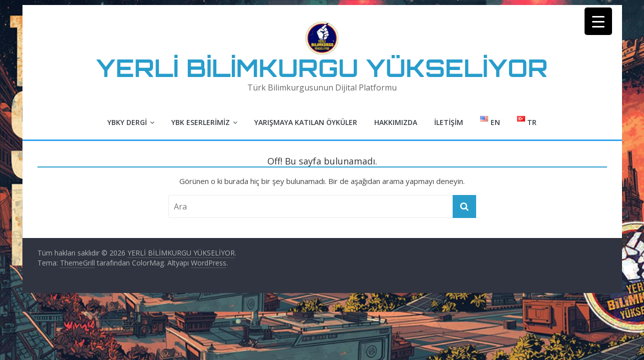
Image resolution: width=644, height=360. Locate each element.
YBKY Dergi (127, 122)
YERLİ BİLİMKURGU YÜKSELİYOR (322, 68)
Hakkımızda (396, 122)
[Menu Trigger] (598, 21)
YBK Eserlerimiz (201, 122)
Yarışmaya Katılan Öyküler (306, 122)
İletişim (449, 122)
